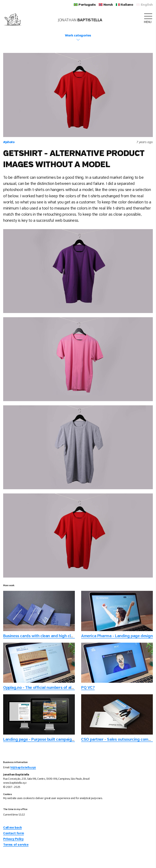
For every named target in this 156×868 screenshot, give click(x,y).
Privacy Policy (13, 839)
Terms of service (16, 845)
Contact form (14, 833)
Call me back (12, 828)
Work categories (78, 38)
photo (9, 142)
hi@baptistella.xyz (23, 768)
